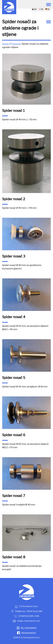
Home (5, 44)
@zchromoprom (26, 633)
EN (41, 9)
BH (34, 9)
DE (48, 9)
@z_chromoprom (27, 628)
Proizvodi (15, 44)
